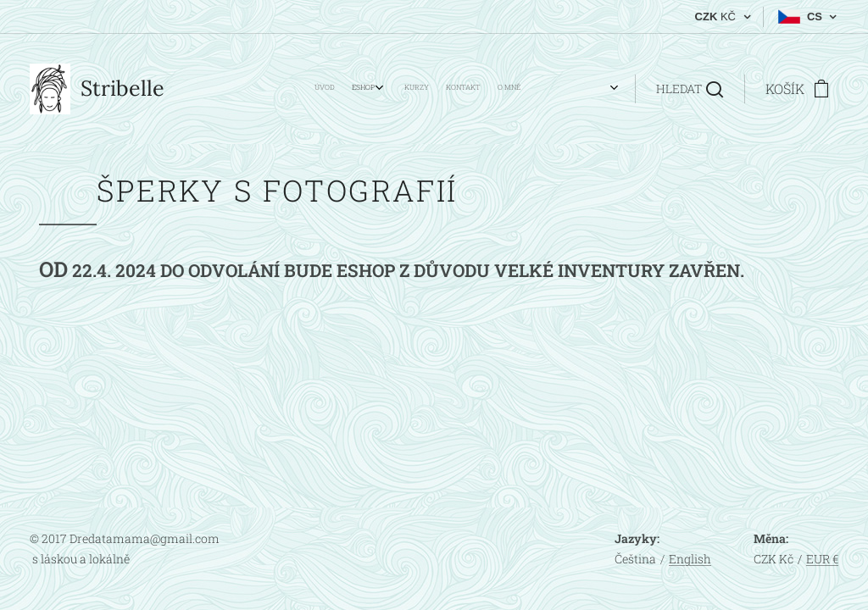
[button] (690, 89)
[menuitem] (404, 89)
